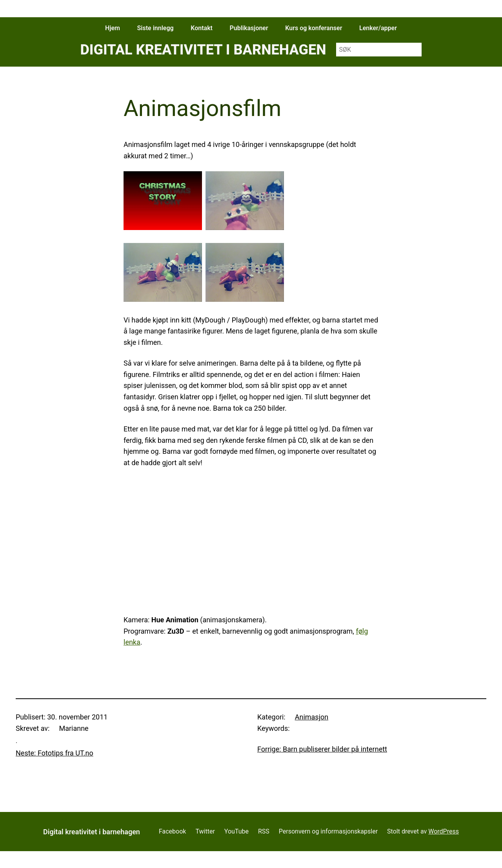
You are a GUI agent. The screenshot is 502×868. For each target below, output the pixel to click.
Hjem (113, 28)
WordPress (444, 831)
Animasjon (312, 717)
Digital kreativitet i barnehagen (203, 50)
